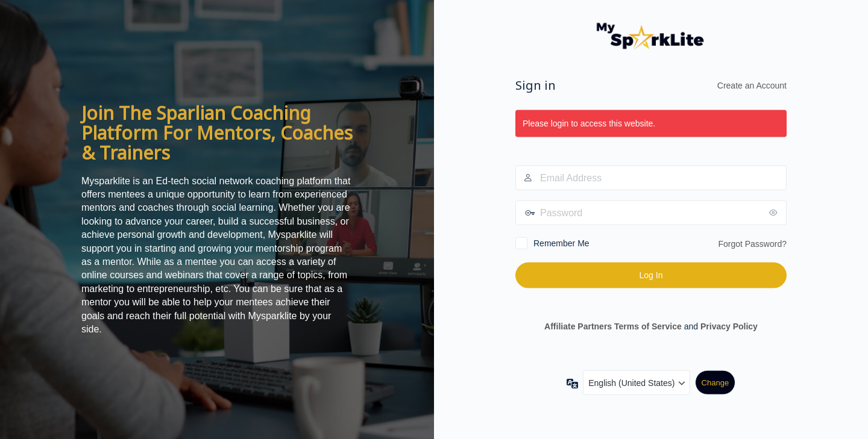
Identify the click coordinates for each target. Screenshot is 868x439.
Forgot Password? (752, 244)
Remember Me (561, 243)
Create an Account (752, 85)
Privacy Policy (729, 326)
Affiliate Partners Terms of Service (613, 326)
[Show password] (775, 213)
